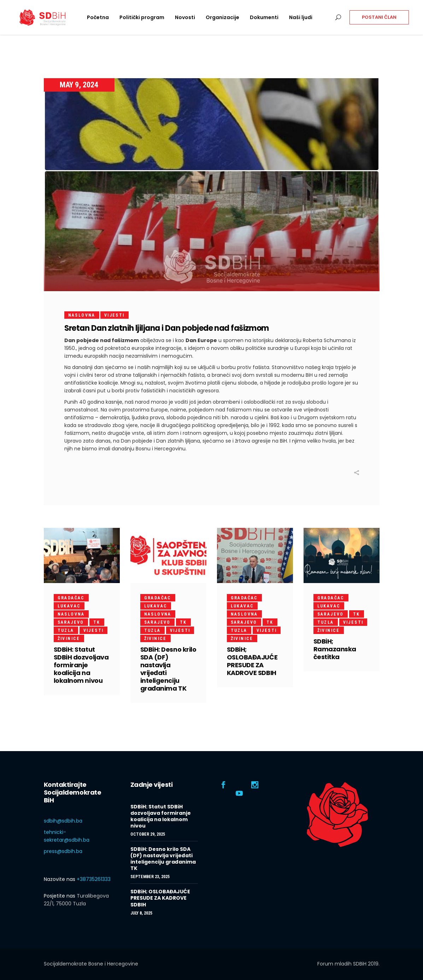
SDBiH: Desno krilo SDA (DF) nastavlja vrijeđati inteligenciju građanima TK (168, 669)
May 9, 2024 (79, 85)
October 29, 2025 (148, 834)
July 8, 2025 (141, 913)
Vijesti (114, 315)
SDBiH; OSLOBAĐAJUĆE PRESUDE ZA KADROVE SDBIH (252, 661)
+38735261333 (94, 879)
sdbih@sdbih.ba (63, 821)
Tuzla (66, 630)
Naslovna (82, 315)
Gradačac (71, 598)
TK (97, 622)
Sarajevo (71, 622)
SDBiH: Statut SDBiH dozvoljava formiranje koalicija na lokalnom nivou (81, 665)
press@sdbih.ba (63, 851)
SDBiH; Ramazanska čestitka (335, 649)
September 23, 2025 (150, 877)
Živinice (69, 639)
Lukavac (69, 606)
